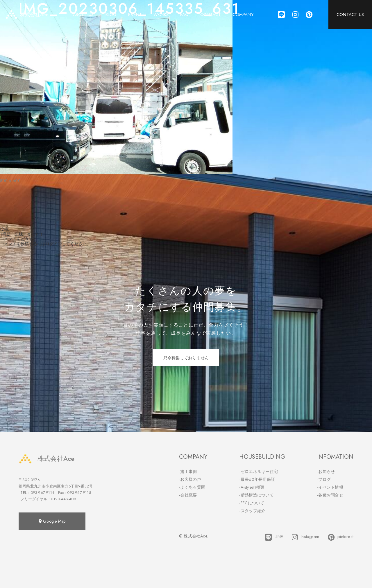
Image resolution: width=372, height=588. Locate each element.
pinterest (341, 537)
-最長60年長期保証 (257, 479)
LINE (274, 537)
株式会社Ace (46, 459)
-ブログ (324, 479)
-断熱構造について (256, 495)
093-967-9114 (42, 493)
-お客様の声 (190, 479)
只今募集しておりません (186, 358)
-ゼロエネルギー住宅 (259, 472)
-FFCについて (252, 503)
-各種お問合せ (330, 495)
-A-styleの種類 (252, 487)
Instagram (305, 537)
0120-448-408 (63, 499)
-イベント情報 (330, 487)
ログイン (54, 244)
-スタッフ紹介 (252, 511)
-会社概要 (188, 495)
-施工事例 (188, 472)
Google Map (52, 521)
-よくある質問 (192, 487)
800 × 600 (10, 181)
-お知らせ (326, 472)
